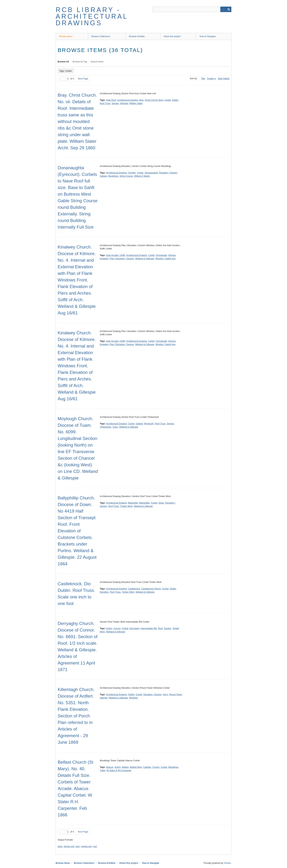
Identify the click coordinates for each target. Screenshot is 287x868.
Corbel (168, 100)
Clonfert (132, 173)
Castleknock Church (151, 589)
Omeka (227, 863)
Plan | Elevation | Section (122, 259)
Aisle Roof (111, 100)
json (78, 846)
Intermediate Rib (149, 628)
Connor (117, 628)
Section (115, 103)
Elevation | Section (168, 173)
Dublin (175, 100)
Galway (103, 176)
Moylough (149, 424)
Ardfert (131, 695)
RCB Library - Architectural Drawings (92, 16)
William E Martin (142, 176)
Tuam (115, 427)
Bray (141, 100)
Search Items (97, 62)
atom (60, 846)
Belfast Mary (136, 767)
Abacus (110, 767)
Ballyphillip (144, 503)
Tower (103, 770)
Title (203, 79)
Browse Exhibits (137, 36)
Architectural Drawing (128, 100)
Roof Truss (105, 103)
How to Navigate (208, 36)
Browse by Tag (80, 62)
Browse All (63, 62)
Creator (210, 79)
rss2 (95, 846)
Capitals (147, 767)
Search (229, 9)
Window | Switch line (165, 259)
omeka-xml (86, 846)
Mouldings (113, 176)
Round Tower (176, 695)
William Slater (136, 103)
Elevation (104, 592)
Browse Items (66, 36)
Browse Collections (101, 36)
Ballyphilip (133, 503)
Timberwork (105, 427)
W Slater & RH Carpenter (119, 770)
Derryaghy (135, 628)
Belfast (125, 767)
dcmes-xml (69, 846)
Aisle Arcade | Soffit (115, 255)
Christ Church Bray (154, 100)
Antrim (109, 628)
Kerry (165, 695)
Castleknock (134, 589)
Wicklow (124, 103)
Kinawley (104, 259)
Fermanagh (161, 255)
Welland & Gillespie (145, 259)
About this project (172, 36)
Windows (134, 698)
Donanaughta (151, 173)
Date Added (224, 79)
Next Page (83, 79)
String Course (126, 176)
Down (161, 503)
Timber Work (126, 506)
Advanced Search (223, 9)
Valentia (104, 698)
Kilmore (172, 255)
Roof (160, 628)
